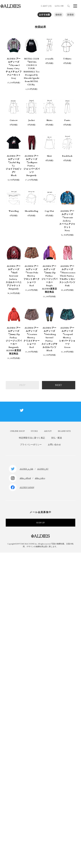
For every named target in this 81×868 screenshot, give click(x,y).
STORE (34, 431)
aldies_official (25, 478)
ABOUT (48, 431)
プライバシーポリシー (31, 445)
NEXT (59, 385)
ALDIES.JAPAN (27, 487)
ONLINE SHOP (17, 431)
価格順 (59, 15)
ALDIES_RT (43, 469)
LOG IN (59, 6)
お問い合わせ (54, 445)
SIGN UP (40, 523)
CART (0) (46, 6)
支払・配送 (57, 438)
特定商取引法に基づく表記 (32, 438)
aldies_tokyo (40, 478)
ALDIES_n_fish (26, 469)
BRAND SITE (64, 431)
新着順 (70, 15)
